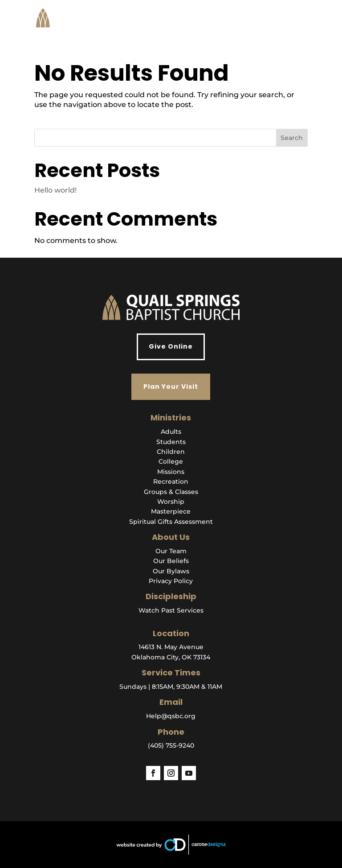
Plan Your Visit (171, 387)
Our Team (171, 551)
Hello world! (55, 190)
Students (171, 442)
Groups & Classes (171, 492)
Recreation (171, 481)
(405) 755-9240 (171, 745)
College (171, 461)
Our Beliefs (171, 561)
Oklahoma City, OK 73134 (171, 657)
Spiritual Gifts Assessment (171, 522)
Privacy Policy (171, 581)
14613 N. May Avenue (171, 647)
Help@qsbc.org (171, 716)
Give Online (171, 346)
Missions (171, 472)
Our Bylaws (171, 571)
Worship (171, 502)
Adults (171, 432)
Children (171, 452)
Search (292, 138)
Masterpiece (171, 511)
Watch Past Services (171, 610)
